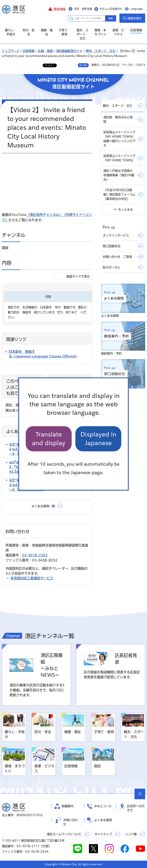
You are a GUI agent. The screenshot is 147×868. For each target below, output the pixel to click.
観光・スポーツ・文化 (101, 51)
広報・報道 (45, 51)
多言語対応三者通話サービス (32, 578)
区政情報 (29, 51)
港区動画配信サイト (69, 51)
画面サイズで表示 (78, 276)
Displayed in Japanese (98, 439)
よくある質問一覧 (43, 506)
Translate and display (49, 439)
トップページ (11, 51)
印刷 (85, 65)
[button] (57, 9)
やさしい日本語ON (111, 9)
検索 (111, 18)
